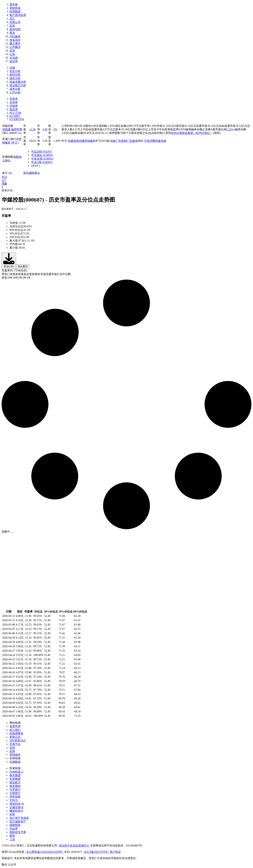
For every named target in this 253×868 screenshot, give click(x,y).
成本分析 (15, 89)
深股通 (7, 129)
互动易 (14, 58)
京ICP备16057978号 (96, 852)
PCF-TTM (15, 113)
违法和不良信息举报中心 (74, 846)
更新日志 (15, 737)
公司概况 (15, 47)
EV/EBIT (15, 116)
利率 (12, 814)
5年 (20, 278)
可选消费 (150, 141)
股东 (12, 33)
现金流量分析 (18, 82)
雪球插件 (15, 755)
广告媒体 (132, 141)
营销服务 (90, 141)
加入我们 (15, 730)
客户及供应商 (18, 15)
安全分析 (15, 71)
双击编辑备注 (32, 173)
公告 (12, 54)
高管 (12, 26)
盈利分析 (15, 75)
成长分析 (15, 78)
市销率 (14, 106)
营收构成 (15, 8)
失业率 (14, 829)
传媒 (71, 141)
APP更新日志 (18, 741)
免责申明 (15, 726)
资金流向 (15, 40)
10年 (15, 278)
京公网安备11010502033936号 (45, 852)
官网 (20, 129)
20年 (10, 278)
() (47, 152)
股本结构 (15, 29)
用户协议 (115, 852)
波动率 (14, 61)
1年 (29, 278)
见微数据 (15, 762)
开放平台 (15, 744)
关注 (4, 177)
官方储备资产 (18, 821)
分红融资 (15, 36)
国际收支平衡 (18, 832)
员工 (12, 19)
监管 (12, 51)
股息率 (14, 109)
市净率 (14, 102)
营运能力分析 (18, 85)
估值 (12, 68)
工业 (12, 839)
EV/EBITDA (17, 119)
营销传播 (79, 141)
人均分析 (15, 93)
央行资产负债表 (19, 818)
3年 (24, 278)
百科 (12, 748)
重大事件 (15, 44)
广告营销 (121, 141)
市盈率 (14, 99)
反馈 (12, 751)
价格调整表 (16, 733)
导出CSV (9, 260)
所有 (4, 278)
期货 (12, 836)
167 (4, 180)
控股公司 (15, 22)
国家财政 (15, 825)
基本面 (14, 4)
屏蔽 (4, 184)
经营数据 (15, 12)
